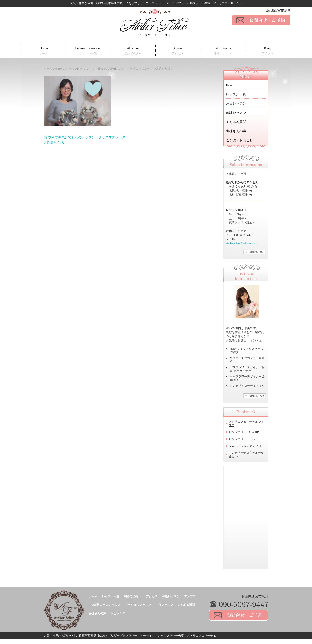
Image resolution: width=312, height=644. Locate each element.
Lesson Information (88, 51)
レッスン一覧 (236, 94)
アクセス (152, 596)
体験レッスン (236, 113)
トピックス (118, 613)
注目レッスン (236, 103)
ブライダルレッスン (138, 605)
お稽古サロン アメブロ (244, 439)
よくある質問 (236, 122)
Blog (267, 51)
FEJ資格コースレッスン (104, 605)
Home (44, 51)
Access (178, 51)
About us (133, 51)
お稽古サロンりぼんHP (244, 432)
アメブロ (190, 596)
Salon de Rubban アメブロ (245, 446)
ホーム (93, 596)
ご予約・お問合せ (239, 140)
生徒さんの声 (236, 131)
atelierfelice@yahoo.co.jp (241, 243)
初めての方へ (133, 596)
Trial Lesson (223, 51)
